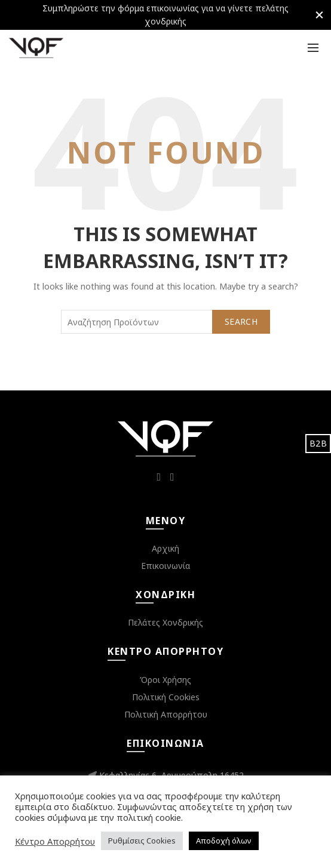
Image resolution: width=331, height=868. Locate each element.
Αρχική (166, 548)
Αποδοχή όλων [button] (224, 841)
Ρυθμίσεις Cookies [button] (142, 841)
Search (241, 321)
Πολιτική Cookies (166, 697)
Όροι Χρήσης (166, 680)
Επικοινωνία (166, 566)
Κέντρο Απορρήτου (55, 841)
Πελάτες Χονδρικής (166, 622)
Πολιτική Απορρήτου (166, 714)
